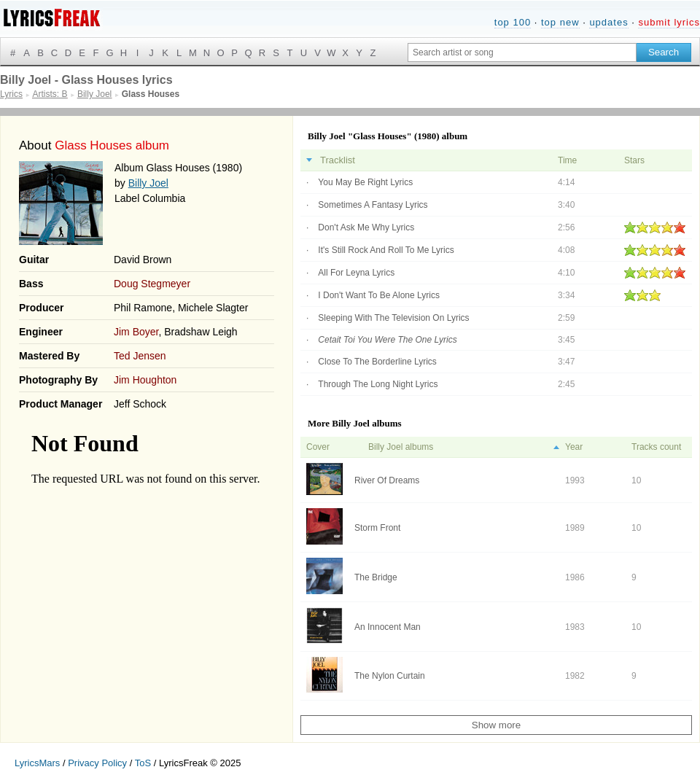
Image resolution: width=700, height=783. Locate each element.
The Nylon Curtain (390, 676)
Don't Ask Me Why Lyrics (366, 227)
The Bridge (376, 577)
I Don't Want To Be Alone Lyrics (379, 295)
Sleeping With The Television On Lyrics (393, 318)
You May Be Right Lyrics (365, 182)
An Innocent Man (388, 627)
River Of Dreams (387, 480)
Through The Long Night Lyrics (378, 384)
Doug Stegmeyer (152, 284)
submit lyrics (669, 22)
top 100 (513, 22)
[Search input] (522, 52)
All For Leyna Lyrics (356, 273)
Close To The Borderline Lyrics (377, 362)
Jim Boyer (136, 332)
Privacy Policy (97, 763)
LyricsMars (37, 763)
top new (560, 22)
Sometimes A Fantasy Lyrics (373, 205)
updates (608, 22)
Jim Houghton (145, 380)
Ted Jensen (140, 356)
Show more (496, 725)
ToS (143, 763)
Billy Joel (148, 183)
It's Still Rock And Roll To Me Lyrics (386, 250)
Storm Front (377, 528)
